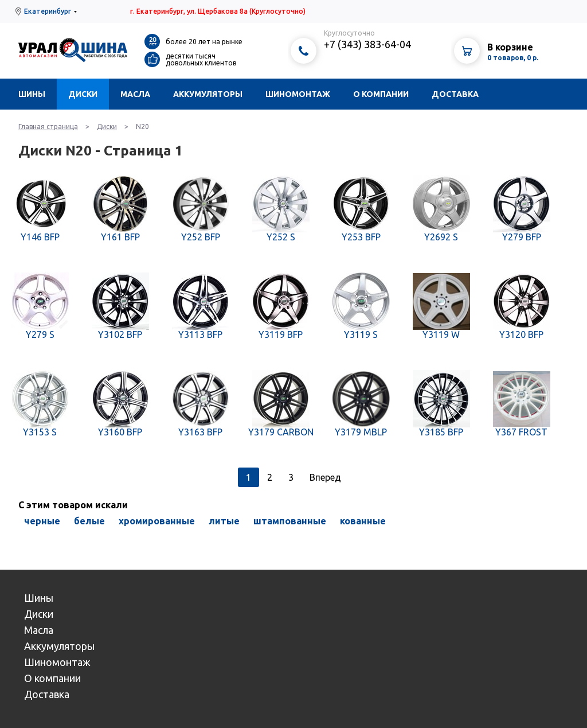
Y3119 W (441, 334)
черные (42, 521)
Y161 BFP (120, 237)
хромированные (157, 521)
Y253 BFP (361, 237)
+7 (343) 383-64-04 (367, 44)
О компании (381, 94)
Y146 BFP (40, 237)
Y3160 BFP (120, 432)
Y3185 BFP (441, 432)
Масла (135, 94)
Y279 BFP (522, 237)
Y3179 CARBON (281, 432)
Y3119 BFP (281, 334)
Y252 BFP (201, 237)
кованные (363, 521)
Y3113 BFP (200, 334)
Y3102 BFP (120, 334)
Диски (83, 94)
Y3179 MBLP (361, 432)
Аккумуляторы (208, 94)
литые (224, 521)
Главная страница (48, 126)
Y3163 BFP (200, 432)
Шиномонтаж (298, 94)
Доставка (455, 94)
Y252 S (281, 237)
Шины (32, 94)
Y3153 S (40, 432)
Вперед (325, 477)
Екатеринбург (48, 11)
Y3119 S (361, 334)
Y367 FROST (521, 432)
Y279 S (40, 334)
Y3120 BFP (521, 334)
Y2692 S (441, 237)
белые (89, 521)
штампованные (290, 521)
